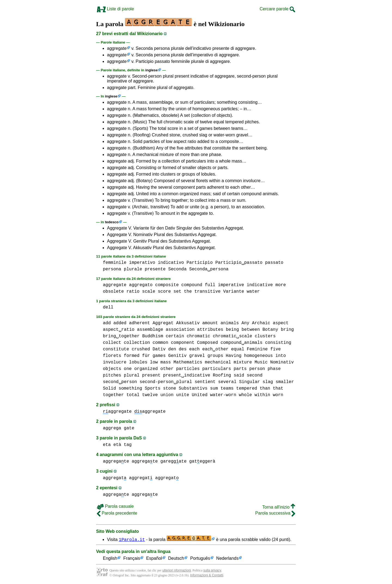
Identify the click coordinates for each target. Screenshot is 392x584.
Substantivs (193, 389)
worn (278, 395)
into (281, 356)
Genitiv (177, 356)
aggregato (141, 285)
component (183, 343)
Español (154, 559)
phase (274, 369)
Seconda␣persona (209, 269)
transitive (207, 292)
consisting (278, 343)
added (120, 323)
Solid (109, 389)
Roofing (222, 375)
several (227, 382)
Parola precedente (117, 513)
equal (238, 349)
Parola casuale (115, 506)
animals (230, 323)
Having (234, 356)
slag (268, 382)
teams (227, 389)
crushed (141, 349)
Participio (200, 263)
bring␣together (121, 336)
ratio (133, 292)
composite (167, 285)
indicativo (171, 263)
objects (112, 369)
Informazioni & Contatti (206, 575)
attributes (210, 330)
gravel (197, 356)
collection (137, 343)
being (232, 330)
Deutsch (176, 559)
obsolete (113, 292)
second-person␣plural (166, 382)
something (130, 389)
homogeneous (259, 356)
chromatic (198, 336)
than (265, 389)
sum (214, 389)
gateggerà (202, 461)
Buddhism (153, 336)
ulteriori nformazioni (177, 570)
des (183, 349)
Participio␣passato (239, 263)
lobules (138, 362)
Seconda (177, 269)
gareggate (173, 461)
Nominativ (282, 362)
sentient (205, 382)
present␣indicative (187, 375)
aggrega (112, 428)
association (180, 330)
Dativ (159, 349)
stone (170, 389)
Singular (249, 382)
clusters (265, 336)
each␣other (215, 349)
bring (287, 330)
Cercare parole (277, 9)
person (257, 369)
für (146, 356)
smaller (285, 382)
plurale (133, 269)
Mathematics (188, 362)
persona (112, 269)
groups (215, 356)
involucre (115, 362)
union (167, 395)
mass (166, 362)
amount (210, 323)
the (188, 292)
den (172, 349)
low (154, 362)
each (194, 349)
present (151, 375)
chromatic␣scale (232, 336)
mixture (243, 362)
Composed (208, 343)
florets (112, 356)
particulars (217, 369)
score (164, 292)
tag (128, 445)
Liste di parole (115, 9)
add (107, 323)
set (177, 292)
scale (149, 292)
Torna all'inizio (279, 507)
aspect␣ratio (119, 330)
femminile (115, 263)
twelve (150, 395)
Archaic (261, 323)
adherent (140, 323)
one (128, 369)
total (133, 395)
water (253, 292)
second (255, 375)
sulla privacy (212, 570)
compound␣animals (241, 343)
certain (175, 336)
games (159, 356)
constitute (116, 349)
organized (146, 369)
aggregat (115, 478)
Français (132, 559)
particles (188, 369)
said (239, 375)
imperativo (142, 263)
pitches (112, 375)
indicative (260, 285)
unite (183, 395)
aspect (281, 323)
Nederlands (227, 559)
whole (245, 395)
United (200, 395)
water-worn (223, 395)
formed (132, 356)
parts (240, 369)
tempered (247, 389)
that (278, 389)
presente (155, 269)
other (167, 369)
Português (200, 559)
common (160, 343)
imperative (231, 285)
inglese (152, 70)
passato (274, 263)
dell (108, 307)
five (275, 349)
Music (261, 362)
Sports (153, 389)
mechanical (218, 362)
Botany (270, 330)
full (210, 285)
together (113, 395)
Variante (234, 292)
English (110, 559)
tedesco (112, 222)
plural (132, 375)
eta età (112, 445)
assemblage (150, 330)
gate (129, 428)
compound (192, 285)
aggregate (117, 48)
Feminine (257, 349)
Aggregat (163, 323)
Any (245, 323)
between (251, 330)
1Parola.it (132, 539)
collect (112, 343)
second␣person (120, 382)
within (262, 395)
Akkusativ (188, 323)
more (281, 285)
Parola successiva (275, 513)
